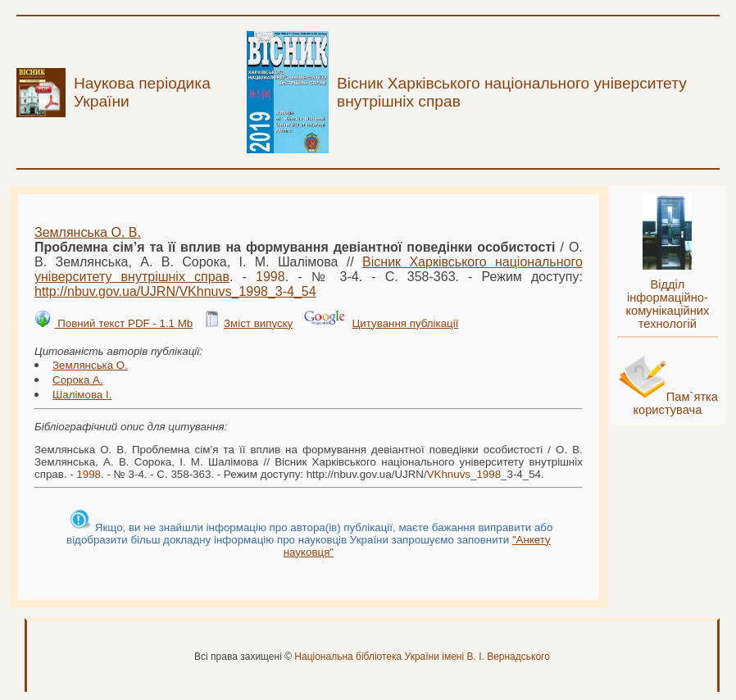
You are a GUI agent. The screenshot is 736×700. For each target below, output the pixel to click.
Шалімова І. (82, 395)
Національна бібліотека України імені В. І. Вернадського (422, 657)
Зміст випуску (258, 323)
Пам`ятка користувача (675, 403)
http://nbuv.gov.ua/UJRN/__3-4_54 (175, 291)
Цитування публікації (406, 323)
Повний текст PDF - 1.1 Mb (123, 323)
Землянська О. (90, 365)
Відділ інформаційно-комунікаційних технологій (667, 304)
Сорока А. (78, 380)
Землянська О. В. (88, 232)
